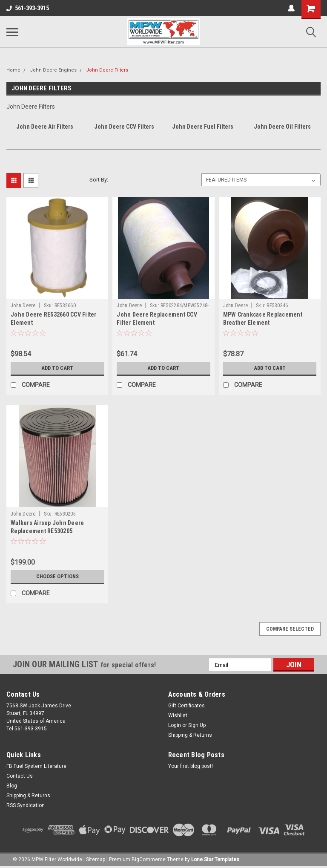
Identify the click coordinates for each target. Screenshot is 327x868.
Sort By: (99, 180)
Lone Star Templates (215, 859)
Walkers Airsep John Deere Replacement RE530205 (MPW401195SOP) (47, 531)
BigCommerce (149, 859)
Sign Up (197, 725)
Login (175, 725)
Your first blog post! (191, 766)
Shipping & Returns (190, 735)
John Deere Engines (53, 70)
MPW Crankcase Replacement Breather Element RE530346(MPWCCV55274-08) (263, 323)
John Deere (23, 306)
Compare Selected (290, 629)
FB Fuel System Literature (36, 766)
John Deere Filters (107, 70)
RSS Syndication (26, 805)
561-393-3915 (28, 8)
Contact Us (20, 776)
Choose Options (57, 577)
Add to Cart (57, 368)
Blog (12, 786)
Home (13, 70)
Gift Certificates (186, 706)
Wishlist (178, 715)
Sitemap (96, 859)
